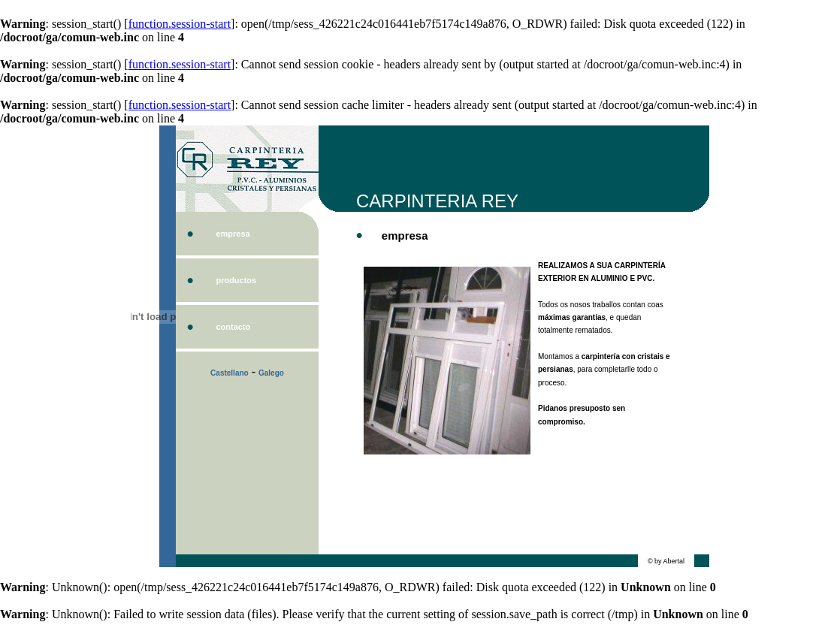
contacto (233, 327)
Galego (271, 373)
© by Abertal (666, 561)
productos (236, 280)
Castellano (230, 373)
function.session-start (180, 24)
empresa (233, 234)
